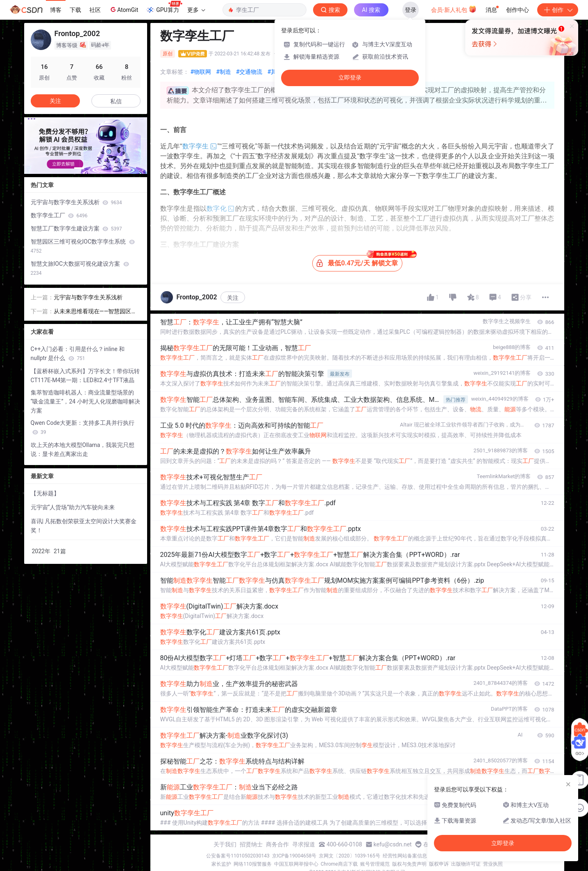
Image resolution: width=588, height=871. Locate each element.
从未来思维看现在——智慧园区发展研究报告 (95, 312)
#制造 (224, 72)
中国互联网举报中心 (296, 864)
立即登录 (350, 78)
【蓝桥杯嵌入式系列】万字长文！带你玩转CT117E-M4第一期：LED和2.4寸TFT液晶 (85, 376)
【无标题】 (45, 493)
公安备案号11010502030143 (238, 856)
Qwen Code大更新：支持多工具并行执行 (83, 427)
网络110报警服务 (252, 864)
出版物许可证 (466, 864)
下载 (75, 10)
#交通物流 (249, 72)
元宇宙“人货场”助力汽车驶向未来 (73, 507)
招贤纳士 (251, 844)
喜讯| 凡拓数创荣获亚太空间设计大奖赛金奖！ (84, 526)
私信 (116, 101)
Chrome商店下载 (339, 864)
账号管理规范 (375, 864)
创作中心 (518, 10)
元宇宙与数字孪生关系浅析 (76, 202)
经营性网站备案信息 (405, 856)
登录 (411, 10)
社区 (95, 10)
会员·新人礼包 (454, 9)
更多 (196, 10)
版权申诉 (439, 864)
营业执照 (493, 864)
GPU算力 (164, 7)
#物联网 (201, 72)
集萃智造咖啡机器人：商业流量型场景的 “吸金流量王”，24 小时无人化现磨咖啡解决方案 (85, 401)
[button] (79, 168)
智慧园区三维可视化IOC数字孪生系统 (83, 246)
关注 (233, 298)
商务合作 (277, 844)
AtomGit (124, 9)
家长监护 (221, 864)
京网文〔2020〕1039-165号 (350, 856)
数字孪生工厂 (59, 215)
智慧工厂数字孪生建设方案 (76, 228)
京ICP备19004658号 (294, 856)
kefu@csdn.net (393, 844)
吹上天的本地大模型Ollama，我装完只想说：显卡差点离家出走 (83, 449)
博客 (56, 10)
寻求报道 (304, 844)
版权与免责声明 (409, 864)
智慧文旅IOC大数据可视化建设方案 (80, 268)
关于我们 (225, 844)
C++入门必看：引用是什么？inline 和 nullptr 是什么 (78, 353)
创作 (558, 10)
